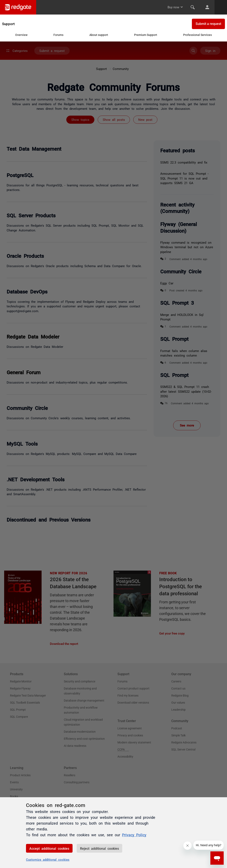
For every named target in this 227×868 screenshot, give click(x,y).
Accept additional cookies (49, 848)
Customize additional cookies (48, 859)
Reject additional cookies (99, 848)
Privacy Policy (134, 835)
